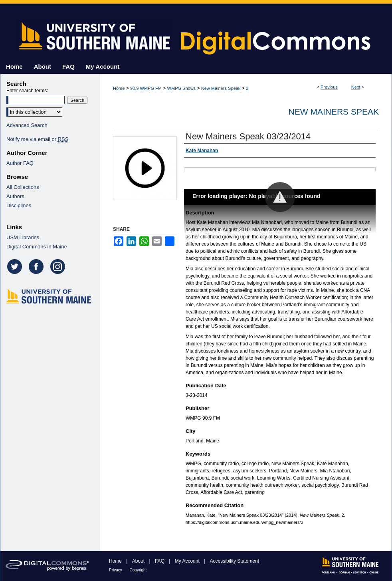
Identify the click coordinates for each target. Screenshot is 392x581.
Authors (15, 196)
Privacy (116, 570)
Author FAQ (20, 163)
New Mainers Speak (221, 88)
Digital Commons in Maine (37, 247)
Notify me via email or (37, 139)
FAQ (160, 561)
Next (356, 87)
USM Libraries (23, 237)
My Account (188, 561)
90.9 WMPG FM (146, 88)
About (139, 561)
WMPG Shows (182, 88)
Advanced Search (27, 125)
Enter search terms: (27, 91)
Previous (329, 87)
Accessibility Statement (235, 561)
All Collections (23, 187)
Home (119, 88)
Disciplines (19, 205)
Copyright (138, 570)
